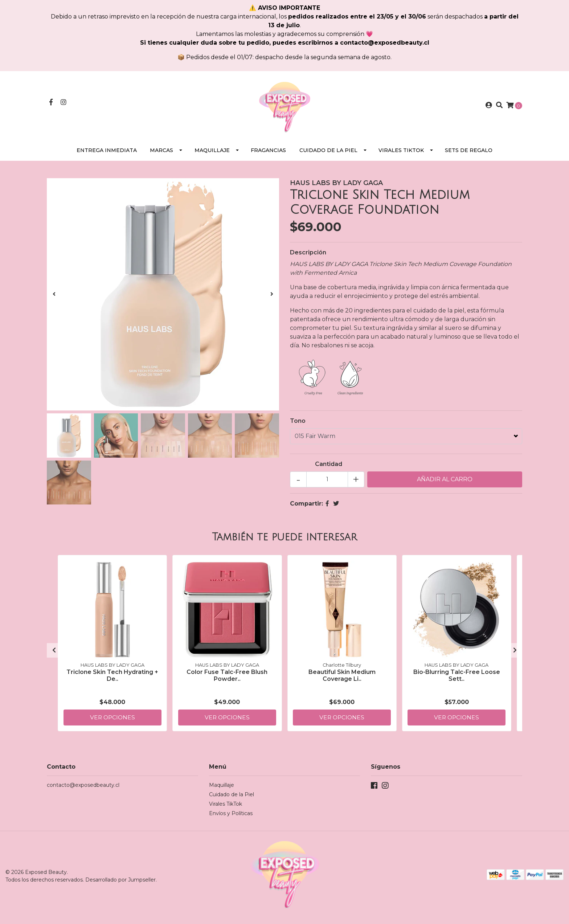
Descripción (308, 255)
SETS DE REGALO (469, 153)
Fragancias (268, 153)
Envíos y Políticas (231, 816)
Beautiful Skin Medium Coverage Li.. (342, 678)
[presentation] (54, 297)
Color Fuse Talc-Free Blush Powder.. (227, 678)
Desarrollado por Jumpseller (120, 883)
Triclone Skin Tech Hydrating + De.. (112, 678)
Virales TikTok (401, 153)
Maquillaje (212, 153)
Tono (298, 424)
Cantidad (329, 467)
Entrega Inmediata (107, 153)
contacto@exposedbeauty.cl (83, 788)
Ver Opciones (112, 720)
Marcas (161, 153)
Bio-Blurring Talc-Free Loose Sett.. (457, 678)
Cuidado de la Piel (328, 153)
